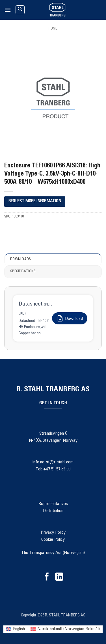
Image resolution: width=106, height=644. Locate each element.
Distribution (53, 511)
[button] (8, 10)
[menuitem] (16, 629)
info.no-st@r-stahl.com (53, 462)
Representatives (53, 504)
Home (53, 29)
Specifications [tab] (23, 272)
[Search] (20, 10)
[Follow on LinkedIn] (59, 577)
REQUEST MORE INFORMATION (35, 201)
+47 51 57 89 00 (57, 469)
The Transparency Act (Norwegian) (53, 553)
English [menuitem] (19, 629)
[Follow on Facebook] (47, 577)
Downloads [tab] (20, 260)
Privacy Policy (53, 533)
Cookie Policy (53, 540)
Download (70, 318)
